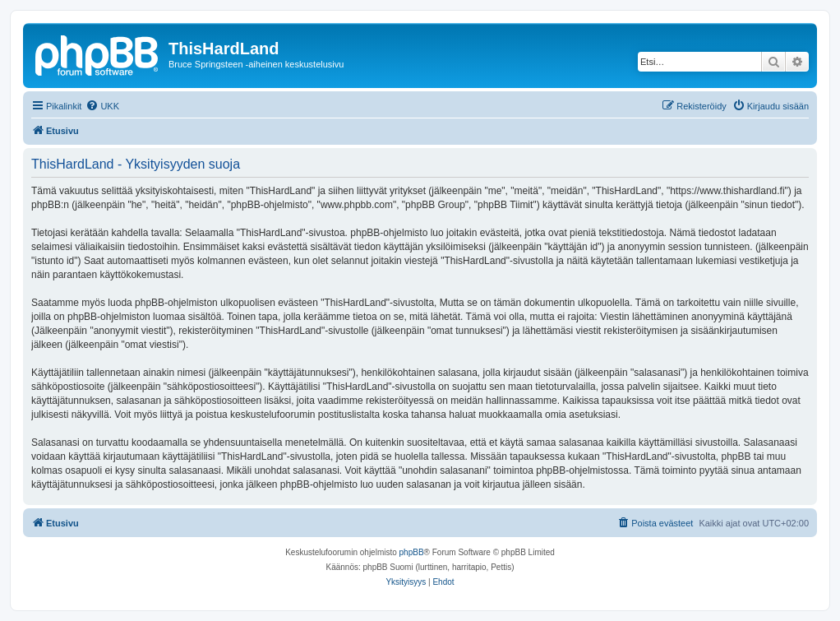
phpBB (412, 552)
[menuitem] (102, 106)
